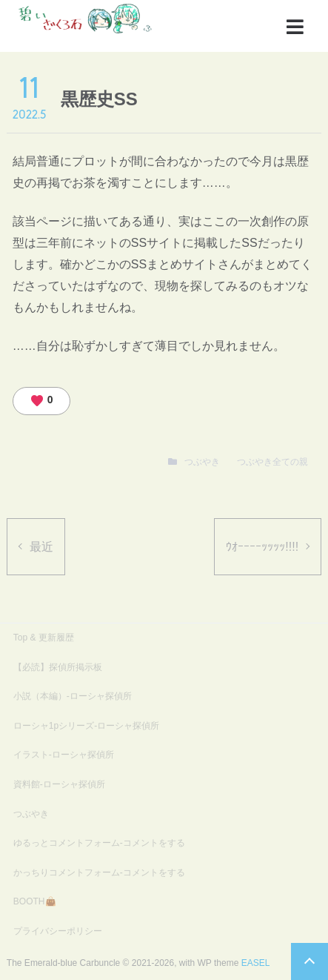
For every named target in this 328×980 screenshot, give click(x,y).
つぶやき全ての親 (272, 462)
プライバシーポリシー (58, 931)
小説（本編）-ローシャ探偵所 (73, 696)
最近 (41, 547)
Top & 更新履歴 (44, 638)
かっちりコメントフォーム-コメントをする (99, 873)
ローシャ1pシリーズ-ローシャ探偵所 (86, 726)
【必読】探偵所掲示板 (58, 667)
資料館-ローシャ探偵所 (59, 784)
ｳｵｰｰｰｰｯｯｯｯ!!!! (262, 547)
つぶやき (202, 462)
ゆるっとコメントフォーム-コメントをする (99, 843)
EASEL (256, 963)
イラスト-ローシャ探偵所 (64, 755)
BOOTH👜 (35, 901)
